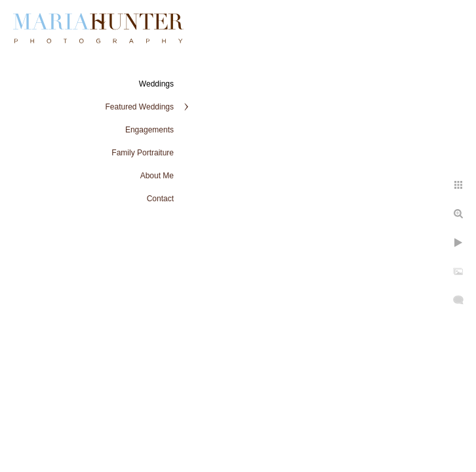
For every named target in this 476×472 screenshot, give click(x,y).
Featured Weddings (139, 107)
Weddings (156, 84)
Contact (160, 199)
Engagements (149, 130)
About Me (157, 176)
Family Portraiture (143, 153)
